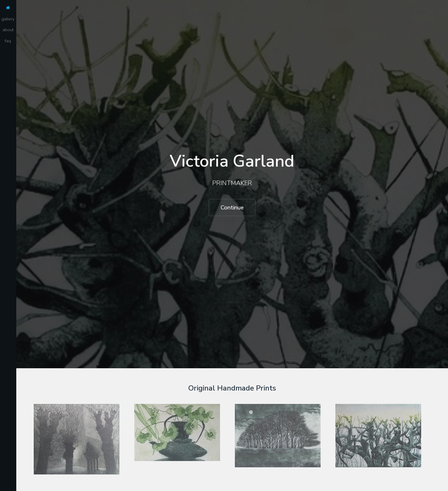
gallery (8, 19)
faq (8, 41)
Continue (232, 208)
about (8, 30)
